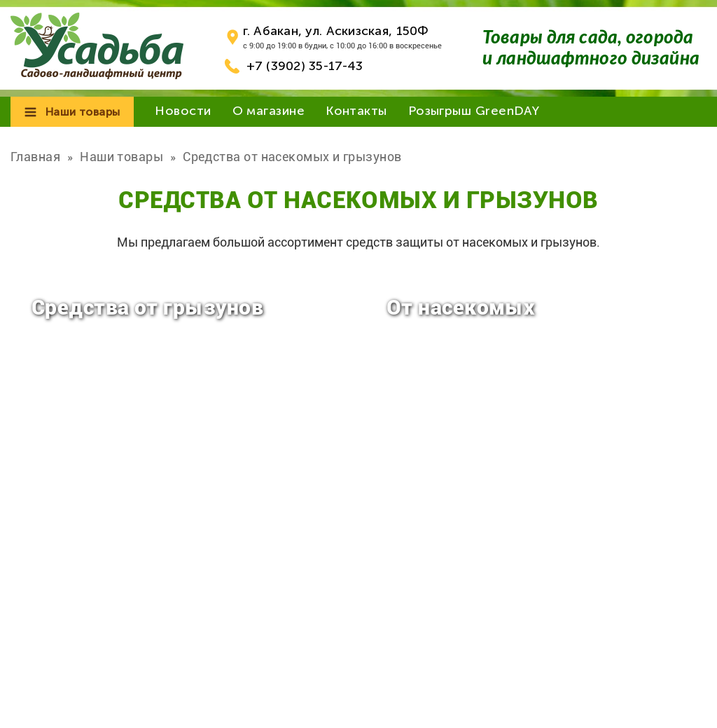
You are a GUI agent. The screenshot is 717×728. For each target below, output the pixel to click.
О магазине (269, 111)
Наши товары (83, 112)
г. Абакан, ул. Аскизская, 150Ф (336, 31)
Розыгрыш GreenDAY (474, 111)
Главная (35, 157)
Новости (183, 111)
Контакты (356, 111)
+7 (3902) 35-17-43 (305, 66)
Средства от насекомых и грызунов (292, 157)
